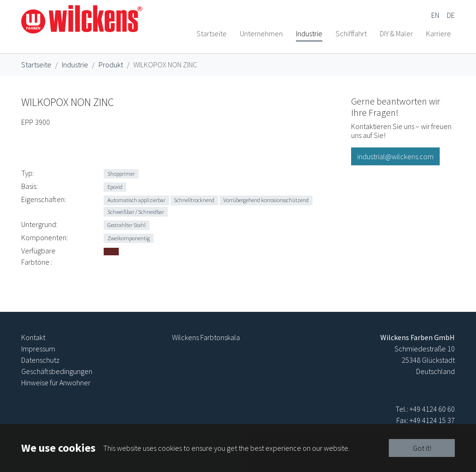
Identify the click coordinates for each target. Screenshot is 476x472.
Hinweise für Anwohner (56, 382)
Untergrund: (39, 247)
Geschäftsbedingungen (57, 371)
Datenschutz (40, 360)
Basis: (29, 209)
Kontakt (33, 337)
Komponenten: (45, 260)
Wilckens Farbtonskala (206, 337)
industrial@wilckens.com (395, 179)
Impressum (38, 349)
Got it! (422, 448)
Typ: (28, 195)
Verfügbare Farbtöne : (38, 279)
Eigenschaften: (44, 222)
